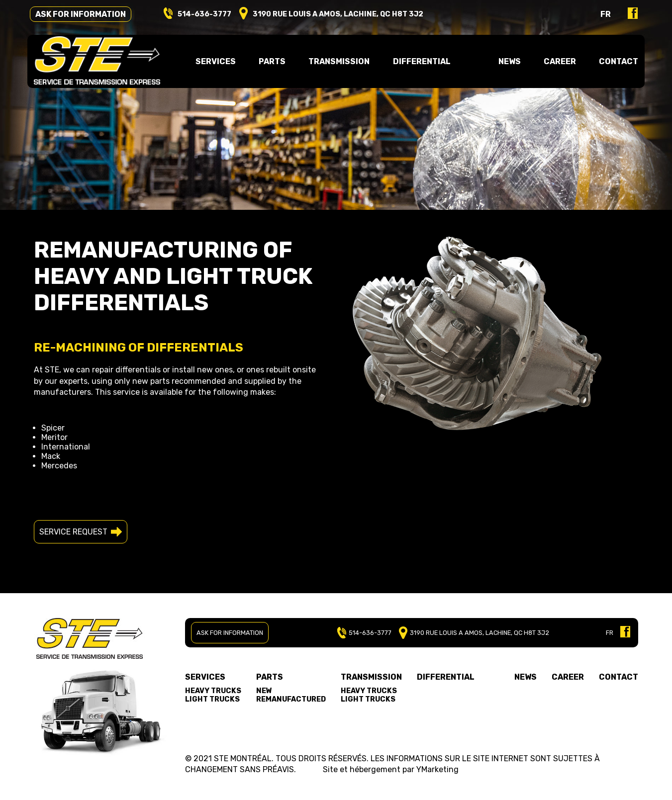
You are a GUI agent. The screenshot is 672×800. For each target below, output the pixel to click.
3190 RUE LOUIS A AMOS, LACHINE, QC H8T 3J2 (473, 633)
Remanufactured (291, 699)
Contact (613, 63)
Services (205, 677)
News (507, 63)
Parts (270, 677)
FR (610, 633)
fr (599, 16)
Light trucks (212, 699)
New (264, 691)
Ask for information (87, 16)
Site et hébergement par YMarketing (391, 769)
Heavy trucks (213, 691)
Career (555, 63)
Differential (421, 63)
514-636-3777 (211, 16)
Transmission (371, 677)
